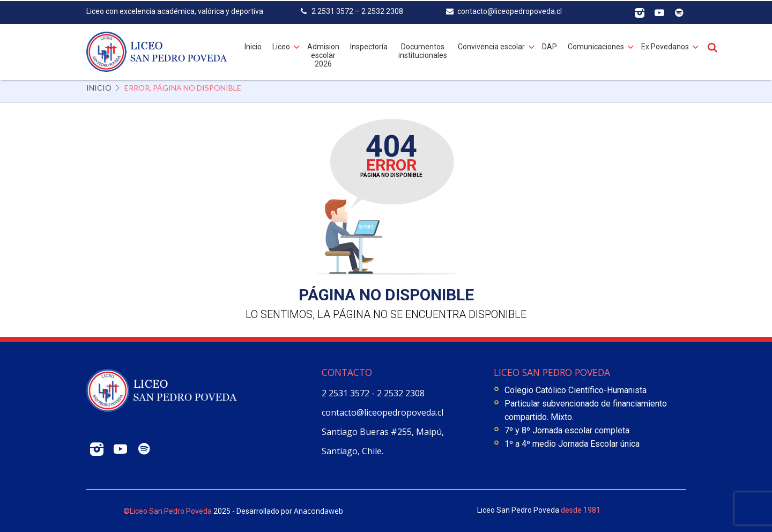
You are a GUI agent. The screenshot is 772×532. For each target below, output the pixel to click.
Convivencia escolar (491, 45)
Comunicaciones (596, 45)
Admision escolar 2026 (323, 54)
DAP (550, 45)
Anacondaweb (318, 511)
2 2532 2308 (401, 393)
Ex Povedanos (665, 45)
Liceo (281, 45)
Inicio (253, 45)
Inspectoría (369, 45)
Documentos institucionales (423, 49)
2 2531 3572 (347, 393)
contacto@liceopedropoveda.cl (383, 412)
